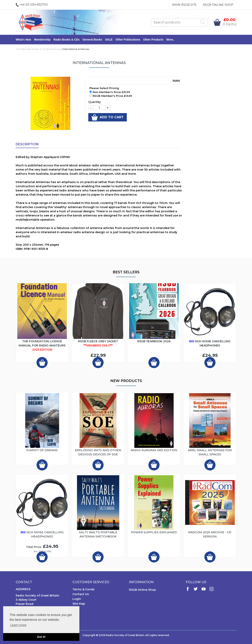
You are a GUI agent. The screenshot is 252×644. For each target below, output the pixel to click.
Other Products (153, 40)
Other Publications (128, 40)
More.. (171, 40)
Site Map (79, 604)
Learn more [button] (18, 625)
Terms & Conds (84, 589)
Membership (42, 40)
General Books (92, 40)
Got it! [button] (41, 637)
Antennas (55, 49)
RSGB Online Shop (218, 5)
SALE (109, 40)
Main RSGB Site (184, 5)
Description (27, 144)
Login (77, 599)
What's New (23, 40)
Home (19, 49)
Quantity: (95, 102)
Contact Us (81, 594)
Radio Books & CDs (66, 40)
